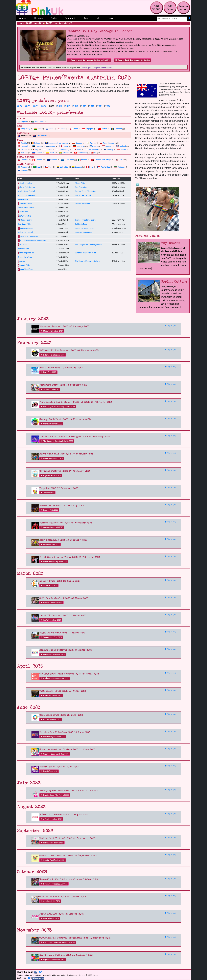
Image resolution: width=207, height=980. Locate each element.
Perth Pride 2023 (48, 372)
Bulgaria (77, 143)
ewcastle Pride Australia (28, 236)
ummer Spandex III (26, 253)
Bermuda (23, 160)
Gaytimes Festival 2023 (51, 476)
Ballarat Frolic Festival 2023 (53, 355)
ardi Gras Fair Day (26, 228)
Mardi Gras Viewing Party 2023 (54, 562)
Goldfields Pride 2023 (50, 901)
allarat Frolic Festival (26, 187)
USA (119, 160)
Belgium (36, 143)
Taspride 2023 (47, 493)
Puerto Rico (104, 167)
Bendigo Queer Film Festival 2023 (55, 795)
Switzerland (80, 153)
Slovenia (37, 153)
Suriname (120, 167)
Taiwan (103, 129)
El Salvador (68, 160)
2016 (108, 106)
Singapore (88, 129)
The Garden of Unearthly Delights (88, 261)
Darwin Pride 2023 (49, 771)
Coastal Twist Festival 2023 (52, 860)
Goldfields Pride (81, 224)
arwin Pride (23, 212)
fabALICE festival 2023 (51, 620)
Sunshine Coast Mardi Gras (85, 253)
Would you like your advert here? (97, 68)
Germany (79, 146)
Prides (54, 18)
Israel (50, 129)
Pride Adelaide (23, 249)
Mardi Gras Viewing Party (85, 228)
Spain (50, 153)
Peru (90, 167)
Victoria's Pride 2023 (50, 389)
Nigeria (22, 121)
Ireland (22, 149)
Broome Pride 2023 (49, 510)
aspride (21, 261)
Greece (94, 146)
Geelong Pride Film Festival (85, 220)
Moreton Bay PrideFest (84, 232)
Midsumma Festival (25, 232)
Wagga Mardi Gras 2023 (51, 637)
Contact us (21, 975)
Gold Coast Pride (24, 224)
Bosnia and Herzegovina (57, 143)
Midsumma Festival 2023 (52, 331)
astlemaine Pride (25, 204)
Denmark (23, 146)
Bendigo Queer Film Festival (86, 191)
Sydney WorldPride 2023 (51, 424)
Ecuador (77, 167)
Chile (49, 167)
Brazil (37, 167)
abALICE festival (25, 216)
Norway (108, 149)
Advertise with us (34, 975)
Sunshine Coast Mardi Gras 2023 (55, 754)
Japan (62, 129)
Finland (51, 146)
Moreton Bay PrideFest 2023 (53, 737)
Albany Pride (80, 183)
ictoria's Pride (24, 265)
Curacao (52, 160)
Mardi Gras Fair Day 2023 (52, 458)
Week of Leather (25, 183)
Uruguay (23, 170)
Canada (37, 160)
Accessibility (48, 975)
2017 (100, 106)
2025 (36, 106)
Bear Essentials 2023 (50, 544)
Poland (122, 149)
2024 (44, 106)
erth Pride (22, 245)
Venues (23, 18)
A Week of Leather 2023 (51, 819)
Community (71, 18)
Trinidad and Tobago (101, 160)
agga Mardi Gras (25, 269)
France (64, 146)
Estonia (37, 146)
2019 (84, 106)
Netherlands (92, 149)
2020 (76, 106)
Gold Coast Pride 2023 (51, 720)
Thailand (117, 129)
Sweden (64, 153)
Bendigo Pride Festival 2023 (53, 654)
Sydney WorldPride (25, 257)
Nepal (74, 129)
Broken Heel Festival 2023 (52, 843)
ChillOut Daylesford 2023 (51, 603)
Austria (22, 143)
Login (111, 18)
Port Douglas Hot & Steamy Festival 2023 (58, 407)
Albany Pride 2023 (49, 586)
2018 (92, 106)
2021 (68, 106)
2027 (20, 106)
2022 (60, 106)
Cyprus (91, 143)
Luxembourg (62, 149)
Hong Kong (24, 129)
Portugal (23, 153)
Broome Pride (23, 199)
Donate (82, 975)
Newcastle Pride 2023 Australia (54, 884)
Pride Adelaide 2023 (50, 918)
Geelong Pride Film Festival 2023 (55, 678)
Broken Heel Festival (83, 195)
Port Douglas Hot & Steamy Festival (89, 245)
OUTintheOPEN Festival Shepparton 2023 (58, 942)
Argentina (23, 167)
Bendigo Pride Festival (26, 191)
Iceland (121, 146)
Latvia (47, 149)
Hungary (107, 146)
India (38, 129)
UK (94, 153)
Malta (77, 149)
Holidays (39, 18)
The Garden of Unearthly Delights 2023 (57, 441)
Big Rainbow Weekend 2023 (53, 960)
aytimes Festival (25, 220)
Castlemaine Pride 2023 (51, 696)
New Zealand (40, 136)
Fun (86, 18)
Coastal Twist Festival (26, 208)
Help (98, 18)
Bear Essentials (81, 187)
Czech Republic (108, 143)
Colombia (62, 167)
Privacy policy (60, 975)
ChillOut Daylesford (82, 204)
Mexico (83, 160)
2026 (28, 106)
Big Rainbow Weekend (26, 195)
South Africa (38, 121)
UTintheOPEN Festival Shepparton (32, 241)
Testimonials (72, 975)
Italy (35, 149)
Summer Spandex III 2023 (52, 527)
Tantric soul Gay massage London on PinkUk (89, 60)
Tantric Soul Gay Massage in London (132, 60)
